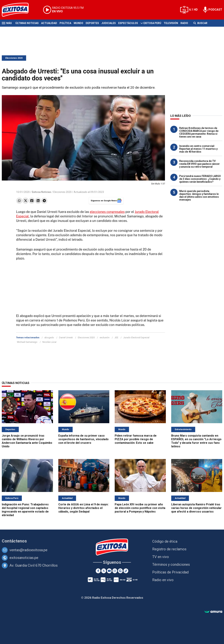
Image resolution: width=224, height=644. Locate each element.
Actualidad (49, 23)
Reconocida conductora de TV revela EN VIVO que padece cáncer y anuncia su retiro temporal (199, 164)
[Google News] (120, 571)
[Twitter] (104, 571)
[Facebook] (98, 571)
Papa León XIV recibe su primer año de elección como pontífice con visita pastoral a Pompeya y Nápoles (140, 508)
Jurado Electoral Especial (136, 337)
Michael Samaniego (27, 342)
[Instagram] (115, 571)
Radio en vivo (163, 580)
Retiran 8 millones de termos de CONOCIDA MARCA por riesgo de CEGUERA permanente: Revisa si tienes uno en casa (199, 132)
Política (65, 23)
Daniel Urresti (66, 337)
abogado (49, 337)
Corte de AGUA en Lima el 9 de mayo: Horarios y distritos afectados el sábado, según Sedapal (83, 508)
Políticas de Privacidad (170, 572)
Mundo (78, 23)
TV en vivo (161, 557)
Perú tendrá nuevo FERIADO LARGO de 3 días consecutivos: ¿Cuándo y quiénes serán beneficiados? (200, 179)
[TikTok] (126, 571)
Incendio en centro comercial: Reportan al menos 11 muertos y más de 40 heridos (198, 149)
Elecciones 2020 (14, 58)
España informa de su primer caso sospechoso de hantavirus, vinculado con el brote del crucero (83, 439)
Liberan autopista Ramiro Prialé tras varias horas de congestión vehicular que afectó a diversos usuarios (196, 508)
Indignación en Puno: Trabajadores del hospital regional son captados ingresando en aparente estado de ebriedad (25, 510)
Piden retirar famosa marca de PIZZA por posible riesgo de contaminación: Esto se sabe (136, 439)
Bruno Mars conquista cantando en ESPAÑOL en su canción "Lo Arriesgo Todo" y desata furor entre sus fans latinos (196, 441)
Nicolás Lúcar (49, 342)
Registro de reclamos (169, 549)
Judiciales (109, 23)
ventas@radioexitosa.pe (28, 550)
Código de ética (165, 541)
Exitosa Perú (152, 23)
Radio (184, 23)
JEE (116, 337)
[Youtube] (109, 571)
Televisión (171, 23)
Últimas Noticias (27, 23)
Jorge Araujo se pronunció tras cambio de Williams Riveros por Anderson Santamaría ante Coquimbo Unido (27, 441)
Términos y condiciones (171, 564)
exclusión (105, 337)
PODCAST (215, 10)
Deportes (92, 23)
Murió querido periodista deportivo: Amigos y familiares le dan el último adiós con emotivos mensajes (199, 195)
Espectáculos (128, 23)
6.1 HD (193, 10)
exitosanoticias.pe (24, 558)
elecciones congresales (107, 212)
